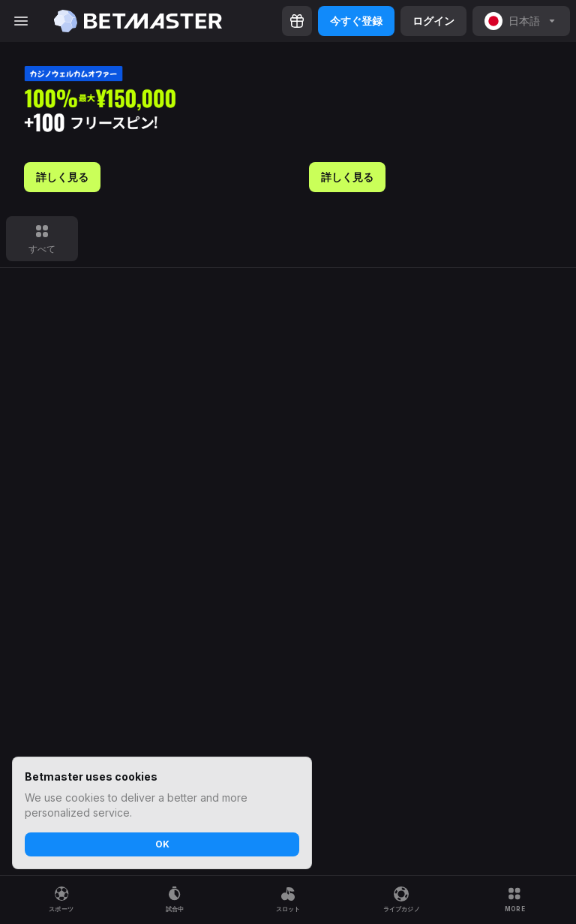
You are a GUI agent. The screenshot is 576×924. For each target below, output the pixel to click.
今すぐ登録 (356, 21)
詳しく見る (62, 177)
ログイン (433, 21)
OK (162, 844)
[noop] (521, 21)
